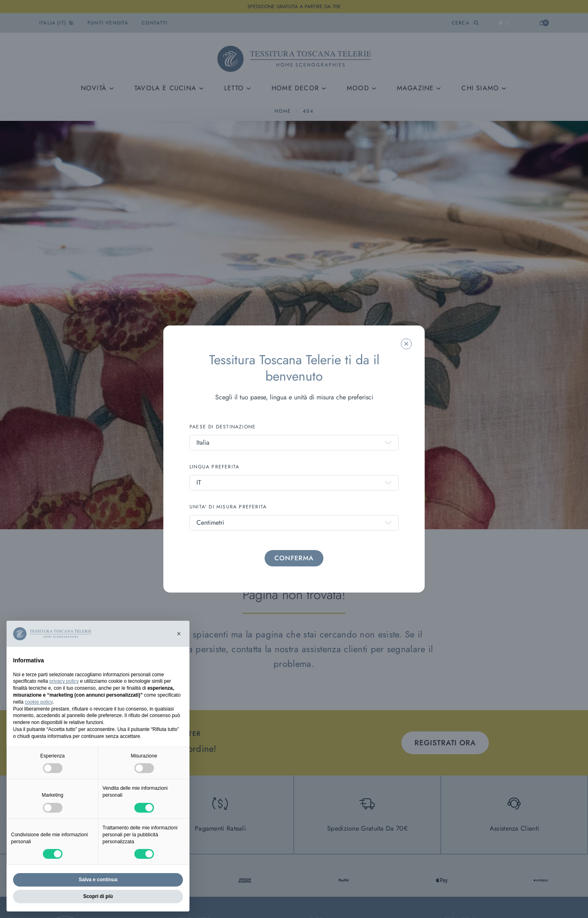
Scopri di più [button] (98, 896)
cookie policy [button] (39, 702)
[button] (179, 634)
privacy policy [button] (64, 681)
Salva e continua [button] (98, 880)
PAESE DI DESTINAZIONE (223, 427)
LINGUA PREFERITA (214, 467)
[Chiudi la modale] (406, 344)
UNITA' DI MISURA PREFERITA (228, 507)
